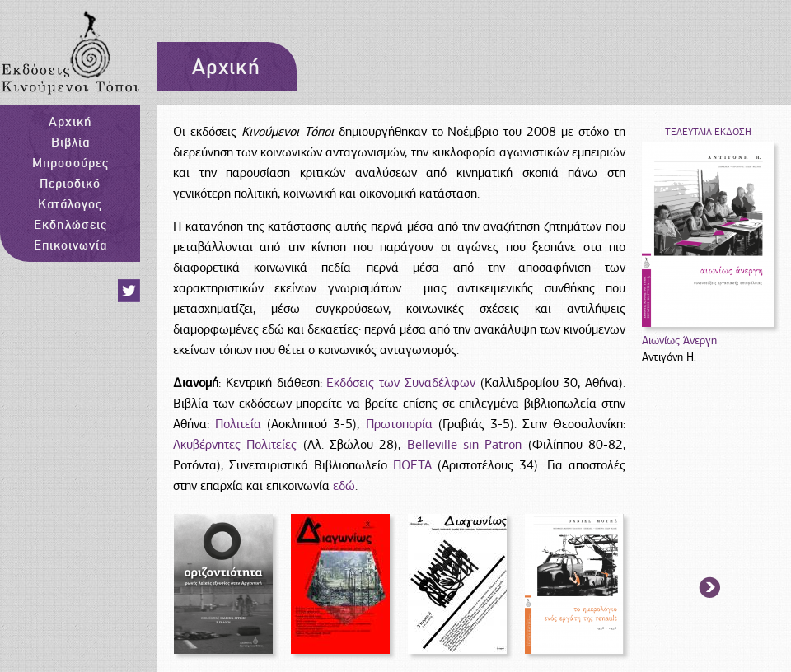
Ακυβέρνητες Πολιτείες (235, 445)
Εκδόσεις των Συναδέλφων (401, 383)
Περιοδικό (70, 183)
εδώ (344, 486)
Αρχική (70, 121)
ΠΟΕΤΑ (412, 465)
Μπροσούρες (70, 162)
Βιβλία (70, 142)
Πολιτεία (241, 424)
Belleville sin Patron (465, 445)
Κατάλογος (70, 203)
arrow (710, 589)
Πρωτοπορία (399, 424)
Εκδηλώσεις (70, 224)
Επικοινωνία (70, 245)
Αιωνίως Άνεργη (679, 341)
